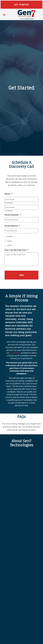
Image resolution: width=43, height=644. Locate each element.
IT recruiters (15, 353)
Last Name (9, 211)
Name (8, 194)
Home (10, 241)
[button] (4, 15)
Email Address (12, 226)
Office (9, 245)
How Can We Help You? (17, 250)
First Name (9, 203)
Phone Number (13, 215)
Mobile (10, 236)
